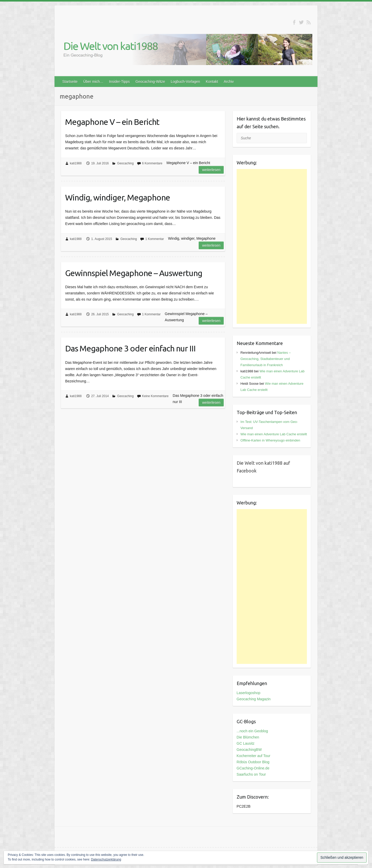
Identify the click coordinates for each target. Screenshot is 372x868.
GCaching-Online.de (253, 768)
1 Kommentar (154, 239)
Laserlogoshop (249, 693)
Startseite (70, 82)
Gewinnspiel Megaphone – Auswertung (134, 273)
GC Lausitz (246, 743)
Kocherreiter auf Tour (253, 756)
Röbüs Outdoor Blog (253, 762)
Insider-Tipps (119, 82)
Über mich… (93, 82)
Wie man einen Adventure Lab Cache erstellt (274, 434)
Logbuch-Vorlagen (185, 82)
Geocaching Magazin (254, 699)
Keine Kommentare (155, 396)
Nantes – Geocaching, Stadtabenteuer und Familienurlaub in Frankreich (266, 359)
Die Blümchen (248, 737)
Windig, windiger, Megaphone (118, 197)
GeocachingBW (249, 750)
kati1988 (76, 163)
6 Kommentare (152, 163)
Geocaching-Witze (150, 82)
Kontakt (212, 82)
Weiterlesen (211, 170)
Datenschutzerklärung (106, 859)
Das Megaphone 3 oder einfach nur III (130, 348)
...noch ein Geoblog (252, 731)
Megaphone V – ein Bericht (112, 122)
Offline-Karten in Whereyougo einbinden (270, 440)
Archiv (229, 82)
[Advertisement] (272, 246)
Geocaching (125, 163)
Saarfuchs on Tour (251, 774)
